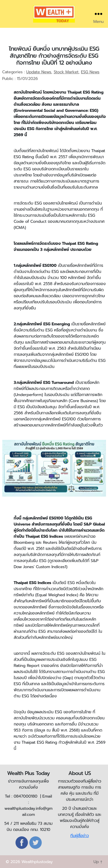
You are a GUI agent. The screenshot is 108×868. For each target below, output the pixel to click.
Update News (39, 72)
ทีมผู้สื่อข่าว (79, 836)
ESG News (90, 72)
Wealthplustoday (37, 862)
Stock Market (66, 72)
